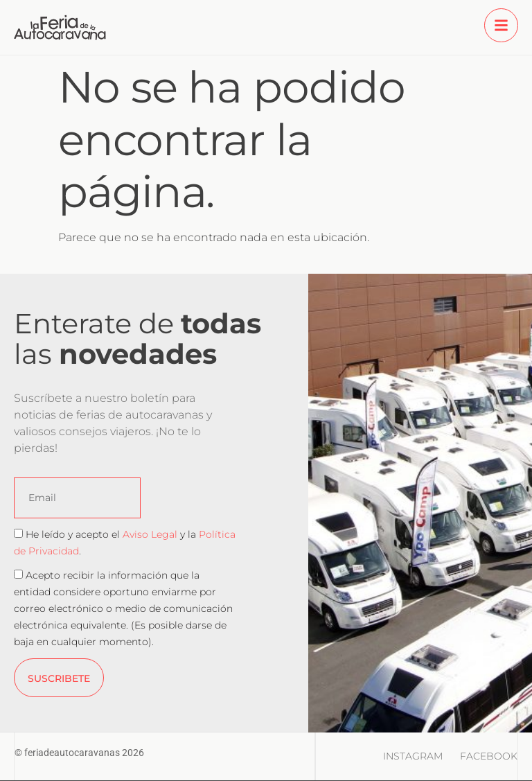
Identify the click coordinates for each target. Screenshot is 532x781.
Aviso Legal (150, 534)
